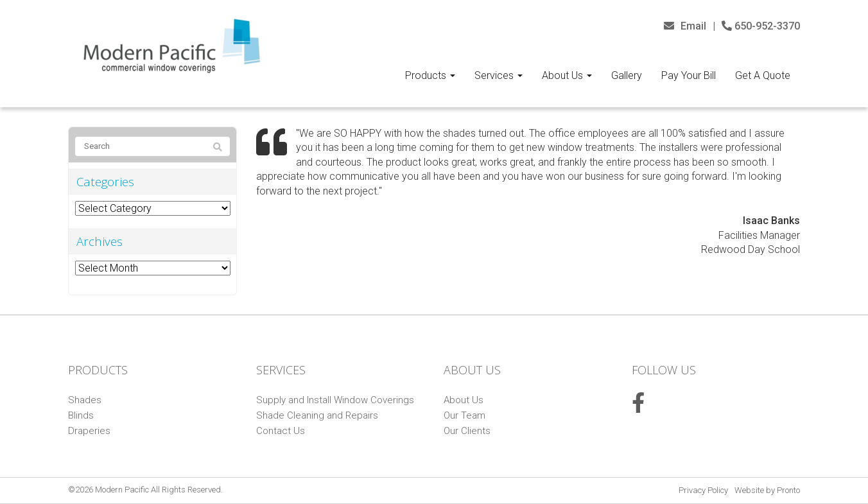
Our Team (464, 415)
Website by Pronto (767, 490)
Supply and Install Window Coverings (335, 400)
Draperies (89, 431)
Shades (85, 400)
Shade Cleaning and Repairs (317, 415)
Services (499, 75)
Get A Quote (763, 75)
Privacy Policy (703, 490)
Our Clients (467, 431)
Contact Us (281, 431)
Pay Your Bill (689, 75)
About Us (567, 75)
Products (430, 75)
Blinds (81, 415)
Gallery (627, 75)
